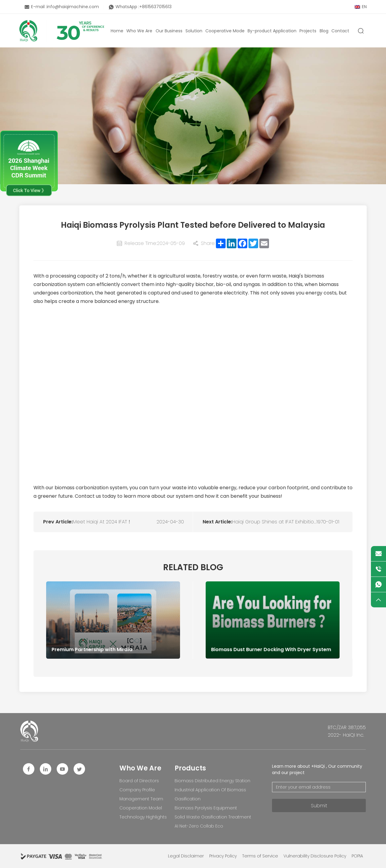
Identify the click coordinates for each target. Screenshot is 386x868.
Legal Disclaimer (186, 856)
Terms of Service (260, 856)
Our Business (169, 31)
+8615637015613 (155, 7)
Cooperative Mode (225, 31)
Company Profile (137, 790)
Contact (340, 31)
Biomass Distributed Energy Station (212, 781)
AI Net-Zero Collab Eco (199, 826)
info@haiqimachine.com (73, 7)
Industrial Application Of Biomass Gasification (210, 794)
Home (117, 31)
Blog (324, 31)
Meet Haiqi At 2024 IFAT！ (102, 522)
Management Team (141, 799)
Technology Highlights (143, 817)
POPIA (357, 856)
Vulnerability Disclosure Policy (315, 856)
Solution (194, 31)
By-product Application (272, 31)
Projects (308, 31)
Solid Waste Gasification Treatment (213, 817)
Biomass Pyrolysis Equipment (206, 808)
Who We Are (139, 31)
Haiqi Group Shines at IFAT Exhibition (274, 522)
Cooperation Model (141, 808)
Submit (319, 806)
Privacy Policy (223, 856)
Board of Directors (139, 781)
